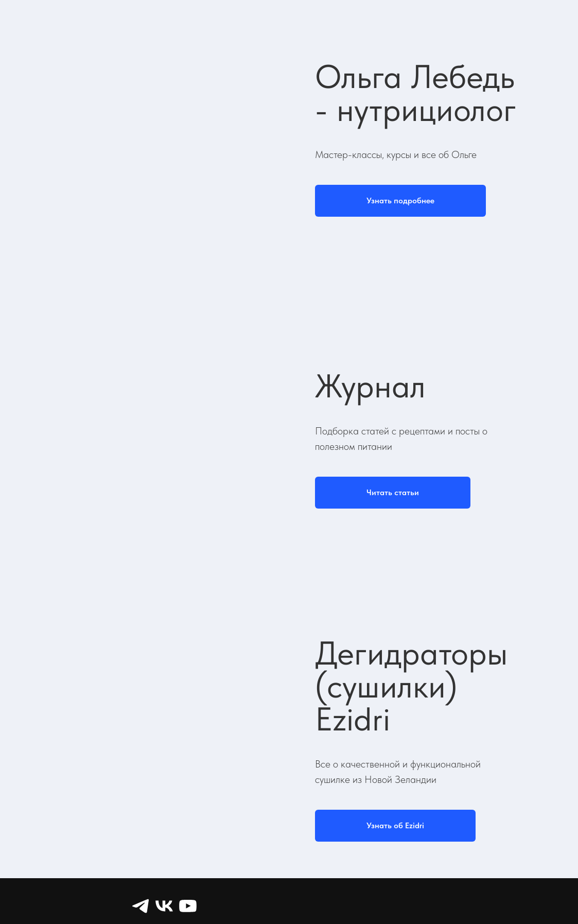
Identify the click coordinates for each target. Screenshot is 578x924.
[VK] (164, 906)
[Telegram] (141, 906)
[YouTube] (188, 906)
